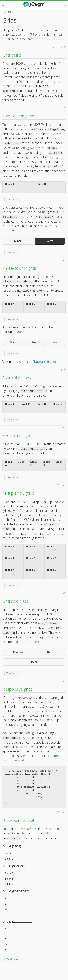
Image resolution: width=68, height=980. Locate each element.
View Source (12, 200)
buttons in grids (45, 362)
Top (60, 108)
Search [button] (65, 5)
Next (50, 652)
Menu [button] (3, 5)
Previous (18, 652)
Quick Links (56, 47)
